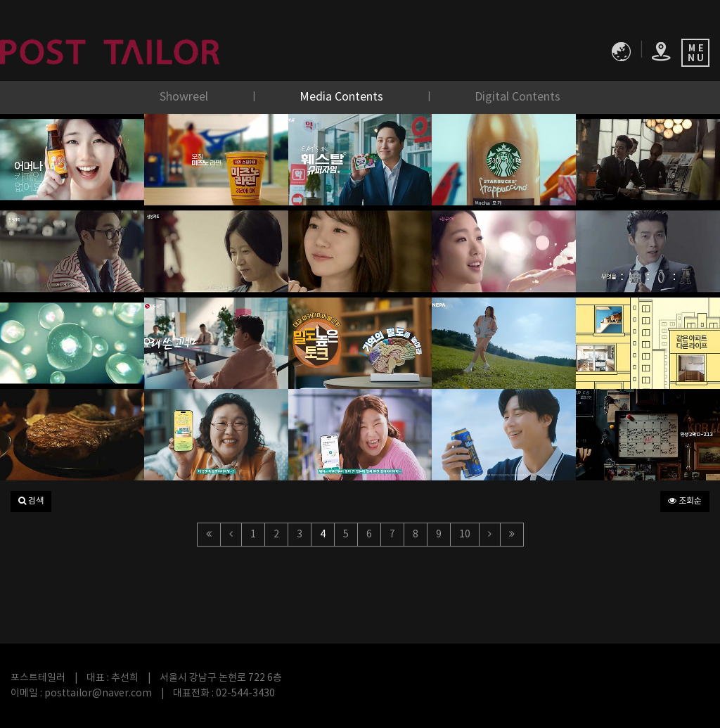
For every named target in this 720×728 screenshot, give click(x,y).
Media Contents (343, 97)
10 (465, 535)
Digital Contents (517, 97)
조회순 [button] (685, 501)
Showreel (185, 97)
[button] (31, 502)
